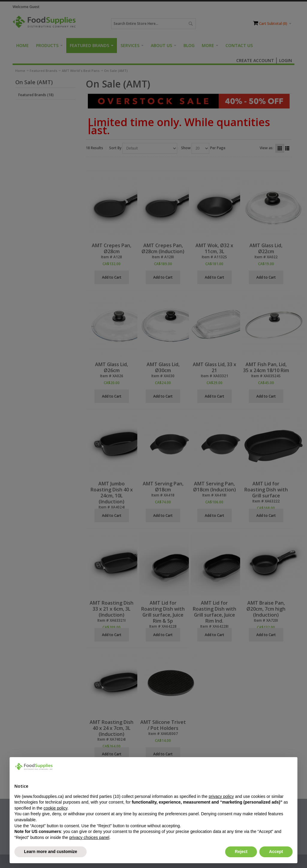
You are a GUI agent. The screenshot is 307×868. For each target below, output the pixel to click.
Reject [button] (241, 852)
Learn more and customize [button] (51, 852)
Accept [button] (276, 852)
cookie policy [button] (55, 808)
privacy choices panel (89, 837)
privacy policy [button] (221, 796)
